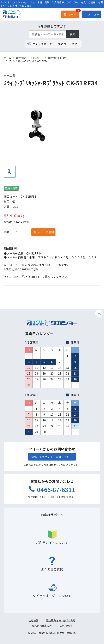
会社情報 (34, 620)
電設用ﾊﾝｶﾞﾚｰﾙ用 (57, 58)
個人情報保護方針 (42, 626)
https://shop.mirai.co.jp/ (21, 269)
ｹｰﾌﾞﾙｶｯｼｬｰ (37, 58)
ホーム (8, 58)
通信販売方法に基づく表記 (61, 620)
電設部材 (21, 58)
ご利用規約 (66, 626)
